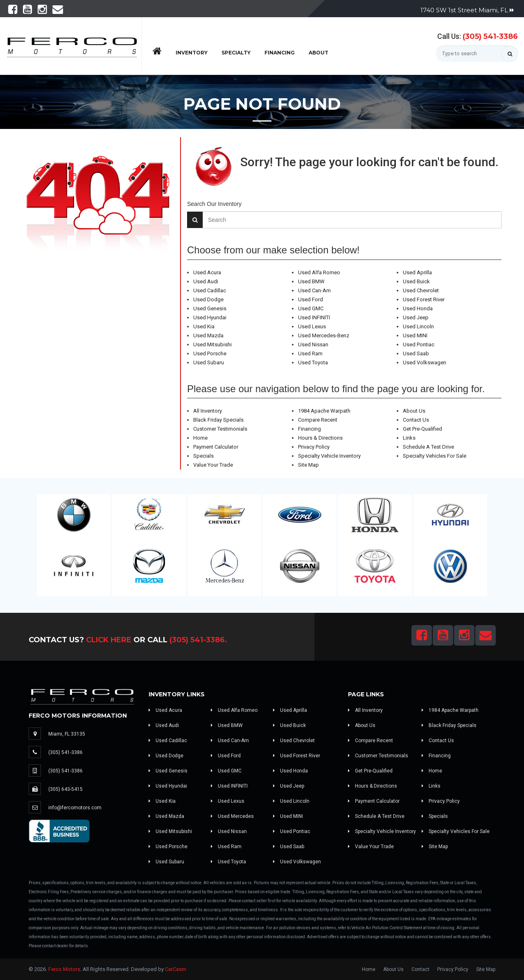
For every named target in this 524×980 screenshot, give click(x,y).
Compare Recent (318, 420)
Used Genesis (210, 308)
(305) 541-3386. (198, 640)
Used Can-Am (314, 290)
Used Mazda (208, 335)
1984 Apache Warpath (324, 411)
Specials (203, 456)
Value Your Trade (213, 465)
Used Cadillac (210, 290)
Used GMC (311, 308)
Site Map (308, 465)
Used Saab (416, 353)
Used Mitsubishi (212, 344)
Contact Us (416, 420)
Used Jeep (416, 317)
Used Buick (416, 281)
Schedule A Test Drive (428, 447)
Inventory (192, 53)
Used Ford (311, 299)
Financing (280, 53)
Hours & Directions (320, 438)
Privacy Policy (314, 447)
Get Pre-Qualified (422, 429)
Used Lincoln (418, 326)
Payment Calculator (216, 447)
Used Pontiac (419, 344)
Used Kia (204, 326)
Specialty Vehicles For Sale (435, 456)
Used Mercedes (232, 816)
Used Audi (206, 281)
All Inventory (208, 411)
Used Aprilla (417, 272)
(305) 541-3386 (490, 36)
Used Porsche (210, 353)
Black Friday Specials (218, 420)
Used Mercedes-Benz (324, 335)
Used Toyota (313, 362)
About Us (414, 411)
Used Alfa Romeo (319, 272)
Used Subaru (209, 362)
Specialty (236, 53)
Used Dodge (208, 299)
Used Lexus (312, 326)
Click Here (109, 640)
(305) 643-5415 (65, 789)
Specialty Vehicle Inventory (329, 456)
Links (409, 438)
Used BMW (311, 281)
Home (200, 438)
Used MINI (415, 335)
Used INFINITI (314, 317)
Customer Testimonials (220, 429)
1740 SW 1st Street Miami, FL (467, 10)
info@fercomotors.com (75, 808)
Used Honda (418, 308)
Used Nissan (313, 344)
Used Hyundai (210, 317)
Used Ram (310, 353)
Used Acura (207, 272)
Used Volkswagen (425, 362)
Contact (420, 969)
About (318, 53)
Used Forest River (424, 299)
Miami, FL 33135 (67, 734)
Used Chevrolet (421, 290)
